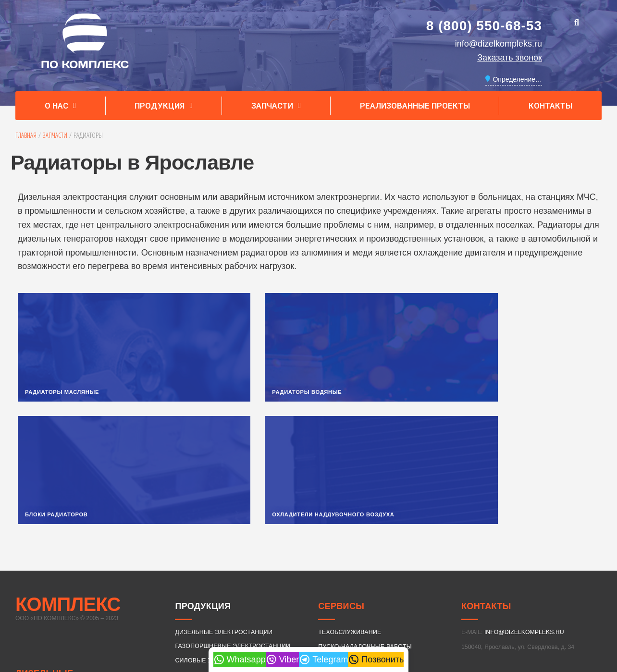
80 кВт (432, 584)
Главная (26, 135)
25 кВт (285, 584)
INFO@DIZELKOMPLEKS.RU (524, 515)
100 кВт (457, 584)
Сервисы (341, 489)
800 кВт (530, 617)
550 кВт (432, 617)
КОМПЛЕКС (68, 488)
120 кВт (481, 584)
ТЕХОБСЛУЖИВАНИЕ (350, 515)
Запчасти (276, 106)
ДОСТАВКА (334, 558)
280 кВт (236, 617)
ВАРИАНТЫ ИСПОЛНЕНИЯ (214, 558)
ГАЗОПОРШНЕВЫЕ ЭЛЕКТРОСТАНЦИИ (233, 529)
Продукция (163, 106)
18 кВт (236, 584)
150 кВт (506, 584)
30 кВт (310, 584)
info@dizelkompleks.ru (499, 44)
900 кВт (554, 617)
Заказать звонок (510, 58)
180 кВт (554, 584)
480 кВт (383, 617)
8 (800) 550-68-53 (484, 26)
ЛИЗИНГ (330, 544)
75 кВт (407, 584)
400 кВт (359, 617)
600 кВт (457, 617)
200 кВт (580, 584)
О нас (60, 106)
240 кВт (188, 617)
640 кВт (481, 617)
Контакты (550, 106)
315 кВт (285, 617)
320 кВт (310, 617)
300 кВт (261, 617)
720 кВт (506, 617)
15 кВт (188, 584)
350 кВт (334, 617)
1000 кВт (580, 617)
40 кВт (334, 584)
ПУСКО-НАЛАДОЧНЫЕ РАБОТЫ (365, 529)
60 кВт (383, 584)
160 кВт (530, 584)
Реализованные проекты (415, 106)
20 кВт (261, 584)
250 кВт (212, 617)
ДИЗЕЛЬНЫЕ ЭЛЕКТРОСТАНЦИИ (58, 564)
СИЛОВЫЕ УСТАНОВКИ (210, 543)
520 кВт (407, 617)
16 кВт (212, 584)
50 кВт (359, 584)
